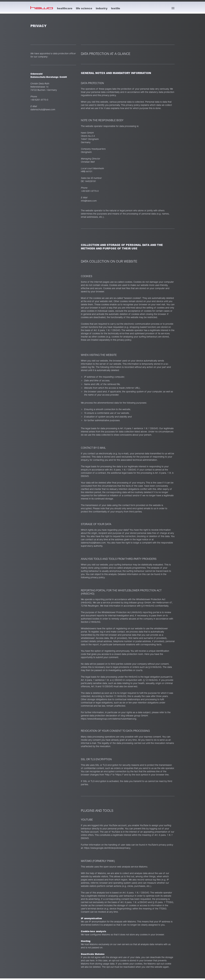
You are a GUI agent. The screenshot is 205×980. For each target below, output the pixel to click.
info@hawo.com (89, 201)
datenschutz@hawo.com (43, 110)
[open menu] (173, 8)
